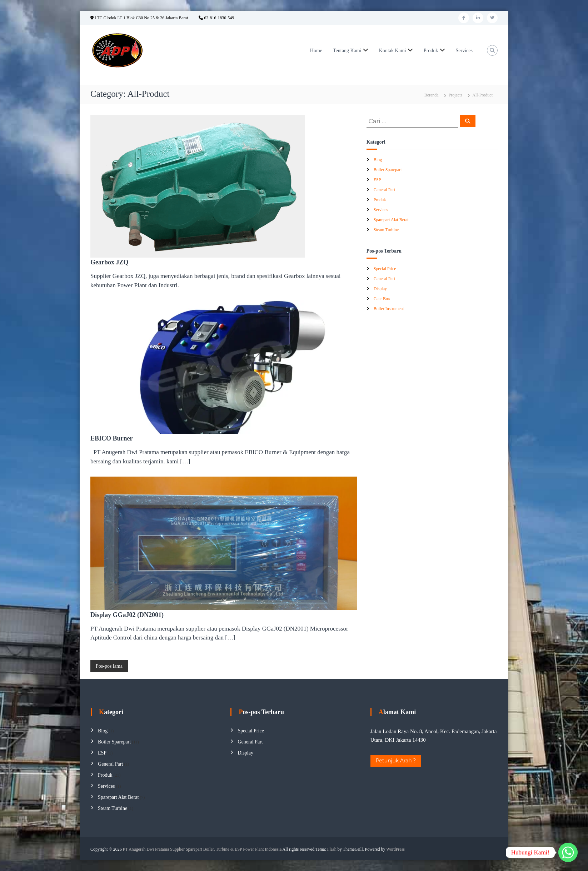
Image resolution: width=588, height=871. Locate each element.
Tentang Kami (347, 51)
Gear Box (382, 299)
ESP (377, 180)
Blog (378, 160)
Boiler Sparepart (388, 170)
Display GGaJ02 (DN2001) (127, 615)
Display (380, 289)
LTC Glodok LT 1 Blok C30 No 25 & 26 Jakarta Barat (139, 18)
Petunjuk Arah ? (396, 761)
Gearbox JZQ (109, 262)
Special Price (385, 269)
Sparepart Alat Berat (391, 220)
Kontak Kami (393, 51)
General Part (384, 190)
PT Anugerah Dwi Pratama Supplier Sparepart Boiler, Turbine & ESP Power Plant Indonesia (202, 849)
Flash (332, 849)
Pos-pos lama (109, 666)
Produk (431, 51)
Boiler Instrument (389, 309)
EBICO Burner (112, 438)
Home (316, 51)
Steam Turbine (386, 230)
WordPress (395, 849)
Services (464, 51)
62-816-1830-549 (216, 18)
